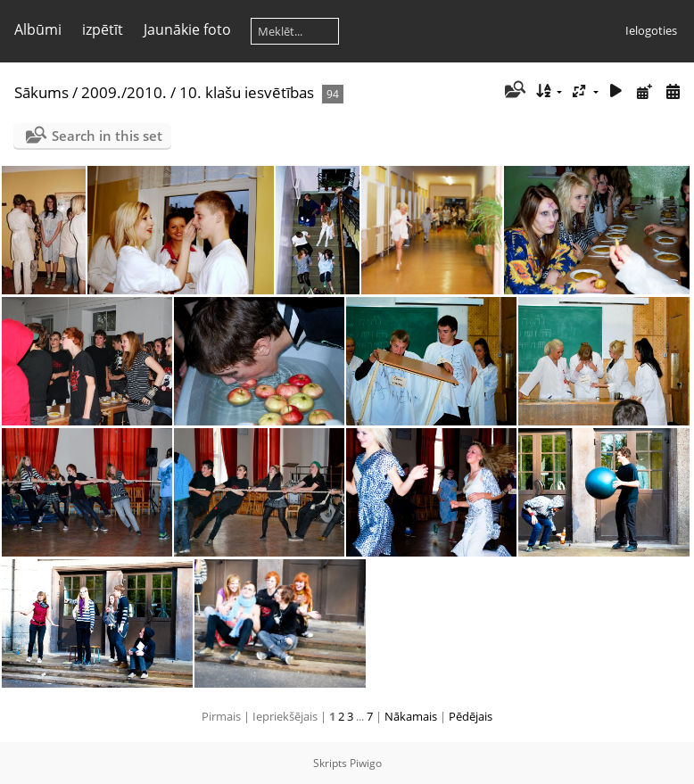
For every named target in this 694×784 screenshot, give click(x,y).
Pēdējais (471, 716)
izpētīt (103, 29)
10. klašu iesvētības (247, 92)
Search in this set (107, 136)
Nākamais (411, 716)
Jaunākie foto (187, 29)
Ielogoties (651, 30)
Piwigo (366, 763)
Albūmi (38, 29)
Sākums (41, 92)
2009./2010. (124, 92)
